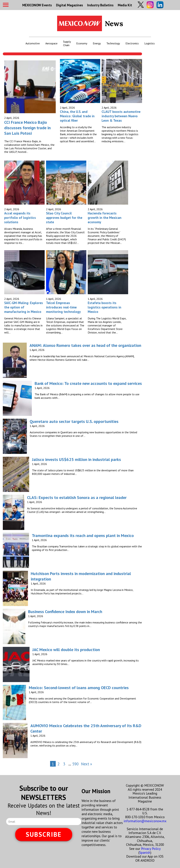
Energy (97, 43)
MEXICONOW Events (37, 5)
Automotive (33, 43)
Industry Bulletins (100, 5)
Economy (82, 43)
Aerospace (51, 43)
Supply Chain (67, 43)
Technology (113, 43)
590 (75, 764)
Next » (87, 764)
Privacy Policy (151, 849)
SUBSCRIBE (44, 834)
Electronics (132, 43)
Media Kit (125, 5)
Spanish (145, 852)
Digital (70, 5)
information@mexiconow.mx (145, 821)
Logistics (150, 43)
